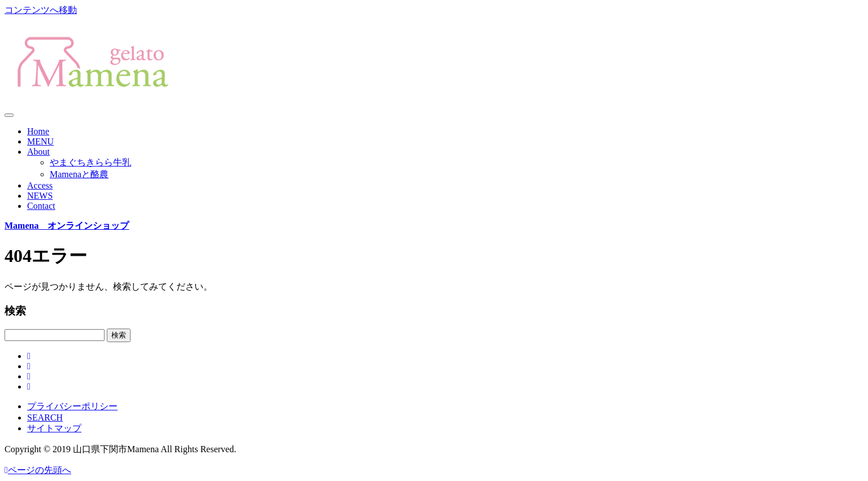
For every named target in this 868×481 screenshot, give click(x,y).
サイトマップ (54, 428)
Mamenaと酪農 (79, 174)
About (38, 152)
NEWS (40, 196)
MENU (40, 141)
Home (38, 131)
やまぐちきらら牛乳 (90, 162)
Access (40, 185)
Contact (41, 206)
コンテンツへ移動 (41, 10)
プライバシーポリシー (72, 406)
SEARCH (45, 417)
